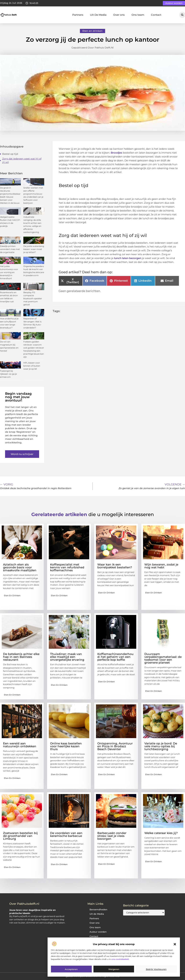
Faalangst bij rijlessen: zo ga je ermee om (8, 374)
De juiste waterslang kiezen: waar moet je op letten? (34, 249)
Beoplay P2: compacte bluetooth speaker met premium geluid (33, 298)
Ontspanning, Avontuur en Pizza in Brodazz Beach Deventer (115, 746)
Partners (78, 15)
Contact (156, 15)
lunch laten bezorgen (128, 258)
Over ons (119, 15)
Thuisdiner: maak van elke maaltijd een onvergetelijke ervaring (67, 657)
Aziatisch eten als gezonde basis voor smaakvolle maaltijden (20, 567)
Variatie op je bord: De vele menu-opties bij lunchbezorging (161, 746)
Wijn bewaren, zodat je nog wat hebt (161, 566)
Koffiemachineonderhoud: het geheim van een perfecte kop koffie (115, 657)
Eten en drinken (92, 31)
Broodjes (116, 153)
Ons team (138, 15)
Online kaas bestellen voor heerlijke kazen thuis (66, 746)
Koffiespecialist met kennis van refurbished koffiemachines (67, 567)
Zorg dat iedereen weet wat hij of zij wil (22, 160)
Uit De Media (98, 15)
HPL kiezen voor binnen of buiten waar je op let (32, 366)
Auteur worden (98, 932)
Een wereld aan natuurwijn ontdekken (20, 745)
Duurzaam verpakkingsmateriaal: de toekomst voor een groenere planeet (163, 658)
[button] (175, 944)
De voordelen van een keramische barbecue (66, 834)
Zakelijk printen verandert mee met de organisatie (10, 249)
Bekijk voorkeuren (156, 969)
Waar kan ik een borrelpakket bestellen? (115, 566)
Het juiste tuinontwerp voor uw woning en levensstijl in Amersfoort (9, 272)
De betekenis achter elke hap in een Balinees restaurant (21, 657)
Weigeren (114, 969)
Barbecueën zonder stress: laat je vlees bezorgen (112, 836)
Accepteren (71, 969)
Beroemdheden (98, 910)
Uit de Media (97, 914)
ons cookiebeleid (120, 959)
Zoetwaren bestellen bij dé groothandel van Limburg (20, 836)
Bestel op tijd (10, 154)
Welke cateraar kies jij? (161, 833)
